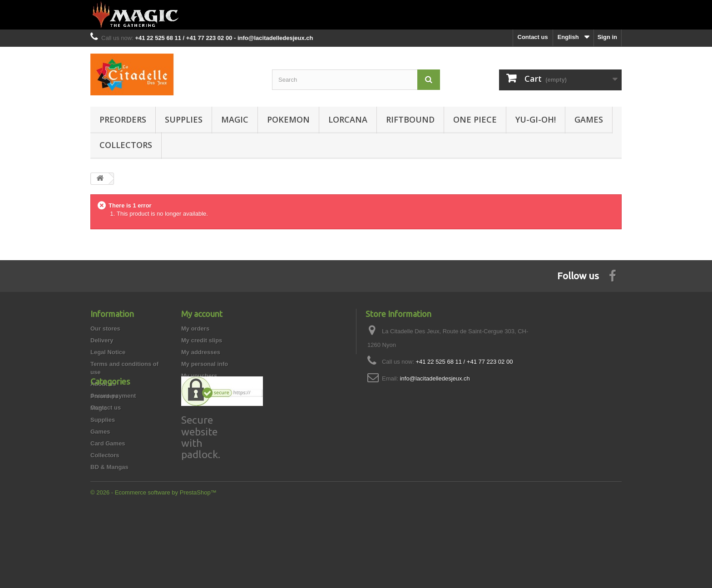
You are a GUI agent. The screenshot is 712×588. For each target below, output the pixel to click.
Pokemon (288, 119)
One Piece (475, 119)
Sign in (607, 37)
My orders (195, 329)
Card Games (108, 507)
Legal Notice (108, 352)
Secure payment (113, 396)
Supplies (184, 119)
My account (202, 314)
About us (103, 384)
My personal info (205, 364)
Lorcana (348, 119)
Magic (235, 119)
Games (589, 119)
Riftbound (410, 119)
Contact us (533, 37)
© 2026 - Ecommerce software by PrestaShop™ (153, 563)
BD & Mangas (109, 531)
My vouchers (199, 376)
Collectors (126, 145)
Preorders (123, 119)
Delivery (102, 340)
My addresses (201, 352)
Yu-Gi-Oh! (536, 119)
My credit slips (202, 340)
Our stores (105, 329)
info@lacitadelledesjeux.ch (435, 378)
